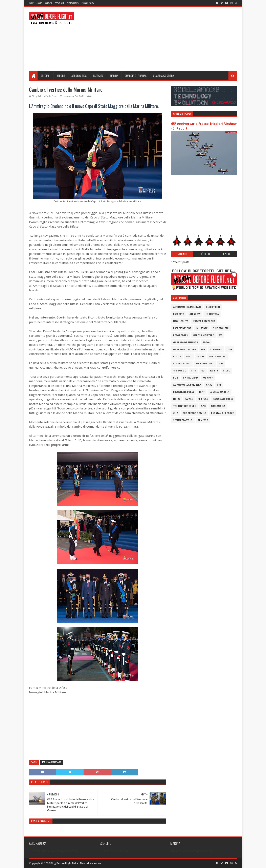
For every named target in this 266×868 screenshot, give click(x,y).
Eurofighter (221, 328)
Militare (202, 328)
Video (227, 371)
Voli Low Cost (205, 364)
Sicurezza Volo (183, 420)
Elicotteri (213, 307)
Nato (189, 357)
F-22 (175, 378)
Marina (114, 75)
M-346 (206, 342)
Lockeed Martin (219, 392)
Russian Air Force (222, 413)
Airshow (195, 314)
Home (31, 3)
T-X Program (190, 378)
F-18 (194, 371)
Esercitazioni (182, 328)
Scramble (216, 350)
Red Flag (203, 399)
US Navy (208, 378)
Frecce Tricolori (204, 321)
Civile (177, 357)
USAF (229, 350)
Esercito (98, 75)
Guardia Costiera (163, 75)
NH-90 (176, 399)
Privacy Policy (88, 3)
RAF (203, 371)
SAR (203, 350)
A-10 (203, 406)
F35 (221, 335)
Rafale (189, 399)
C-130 (209, 385)
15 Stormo (180, 371)
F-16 (221, 364)
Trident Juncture (184, 406)
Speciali (45, 75)
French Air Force (184, 392)
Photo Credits (73, 3)
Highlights (181, 321)
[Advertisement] (163, 39)
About (39, 3)
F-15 (219, 385)
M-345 (201, 357)
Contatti (48, 3)
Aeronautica (79, 75)
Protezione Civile (194, 413)
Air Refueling (182, 364)
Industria (212, 314)
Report (61, 75)
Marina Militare (52, 762)
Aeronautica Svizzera (187, 385)
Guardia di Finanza (136, 75)
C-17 (175, 413)
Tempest (203, 420)
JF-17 (202, 392)
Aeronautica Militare (187, 307)
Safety (214, 371)
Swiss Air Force (223, 399)
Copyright (59, 3)
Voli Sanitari (218, 357)
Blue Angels (218, 406)
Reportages (180, 335)
